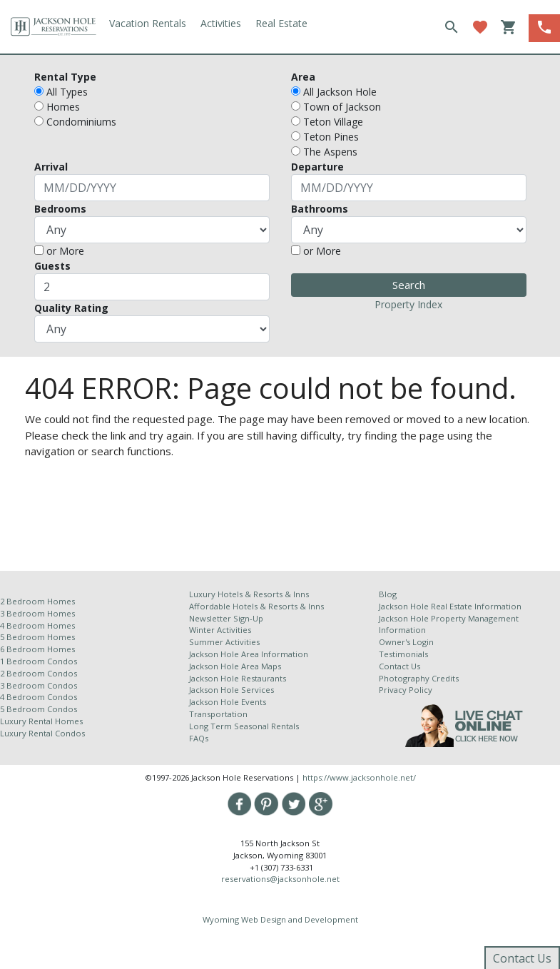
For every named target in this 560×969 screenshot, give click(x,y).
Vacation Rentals (148, 23)
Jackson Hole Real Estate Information (450, 606)
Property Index (408, 304)
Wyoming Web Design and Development (280, 919)
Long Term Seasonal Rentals (244, 726)
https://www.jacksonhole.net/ (359, 777)
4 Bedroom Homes (37, 625)
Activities (221, 23)
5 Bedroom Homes (37, 637)
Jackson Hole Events (228, 702)
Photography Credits (419, 678)
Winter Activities (220, 630)
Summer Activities (224, 642)
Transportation (218, 714)
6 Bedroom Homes (39, 649)
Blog (388, 594)
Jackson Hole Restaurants (238, 678)
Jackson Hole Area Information (249, 654)
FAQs (199, 738)
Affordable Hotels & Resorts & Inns (256, 606)
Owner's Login (406, 642)
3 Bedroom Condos (39, 685)
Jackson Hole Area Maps (235, 666)
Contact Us (399, 666)
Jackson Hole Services (231, 690)
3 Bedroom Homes (37, 613)
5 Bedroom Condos (39, 709)
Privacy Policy (406, 690)
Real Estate (281, 23)
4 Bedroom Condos (39, 697)
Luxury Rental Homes (41, 721)
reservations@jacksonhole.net (280, 879)
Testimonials (403, 654)
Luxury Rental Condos (42, 733)
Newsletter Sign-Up (226, 618)
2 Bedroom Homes (37, 601)
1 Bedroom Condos (39, 661)
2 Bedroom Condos (39, 673)
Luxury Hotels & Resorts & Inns (249, 594)
